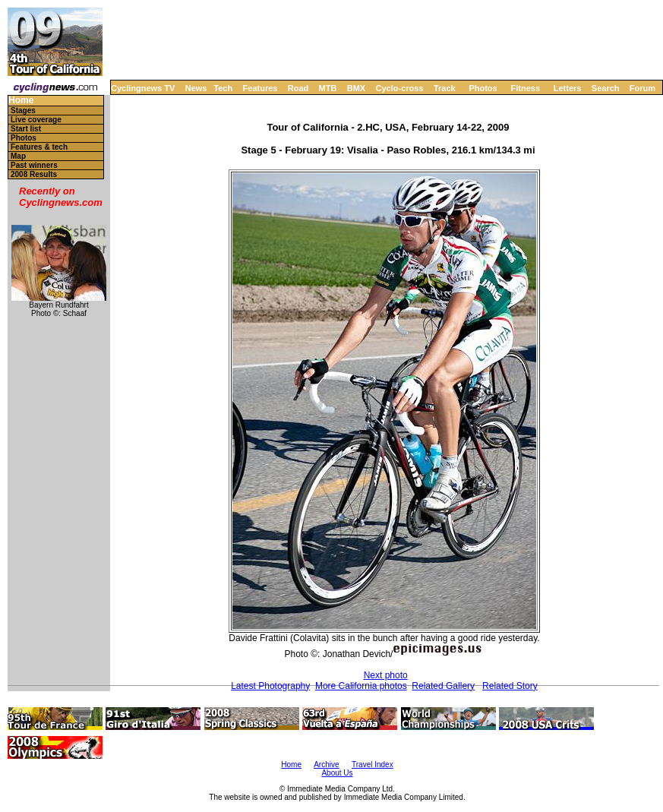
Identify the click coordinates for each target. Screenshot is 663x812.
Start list (26, 129)
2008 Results (34, 174)
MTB (328, 88)
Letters (568, 88)
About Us (337, 773)
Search (606, 88)
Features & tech (39, 147)
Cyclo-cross (400, 88)
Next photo (386, 675)
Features (260, 88)
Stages (23, 111)
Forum (642, 88)
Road (298, 88)
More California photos (361, 686)
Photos (483, 88)
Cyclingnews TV (143, 88)
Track (445, 88)
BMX (356, 88)
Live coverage (36, 120)
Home (21, 101)
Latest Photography (270, 686)
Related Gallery (443, 686)
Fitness (525, 88)
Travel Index (373, 765)
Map (18, 156)
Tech (223, 88)
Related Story (510, 686)
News (196, 88)
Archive (326, 765)
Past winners (34, 165)
